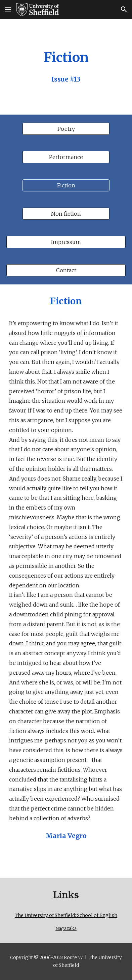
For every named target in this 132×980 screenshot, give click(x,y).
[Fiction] (66, 185)
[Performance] (66, 157)
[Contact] (66, 270)
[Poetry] (66, 129)
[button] (8, 9)
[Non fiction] (66, 214)
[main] (66, 67)
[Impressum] (66, 242)
